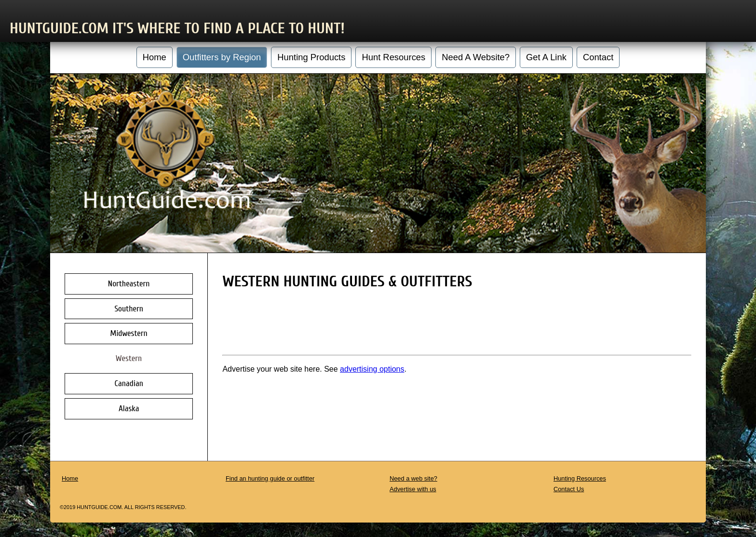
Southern (129, 309)
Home (155, 57)
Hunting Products (311, 57)
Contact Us (569, 489)
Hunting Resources (580, 478)
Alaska (129, 409)
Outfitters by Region (222, 57)
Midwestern (129, 333)
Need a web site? (413, 478)
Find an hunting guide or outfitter (270, 478)
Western (129, 358)
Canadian (129, 383)
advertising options (372, 369)
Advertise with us (413, 489)
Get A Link (546, 57)
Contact (598, 57)
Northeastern (129, 284)
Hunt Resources (393, 57)
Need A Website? (476, 57)
